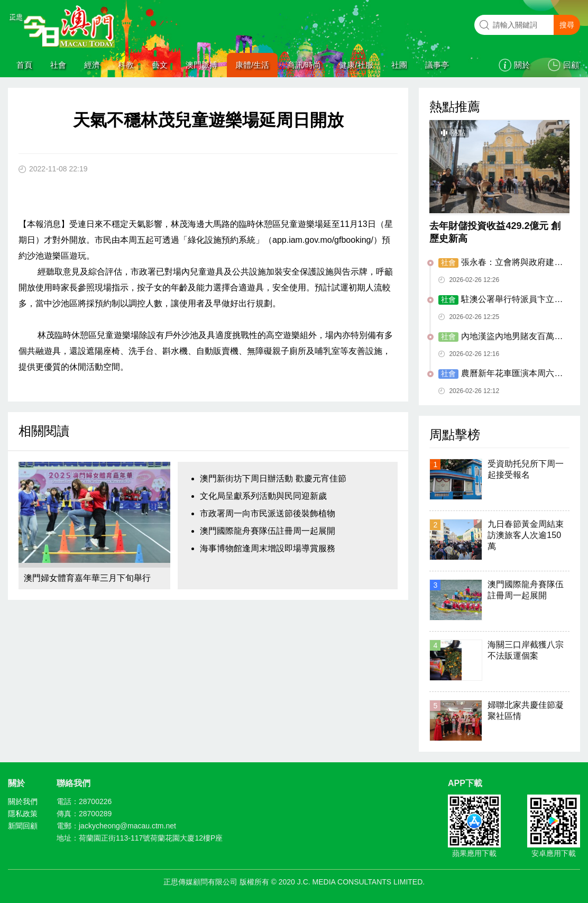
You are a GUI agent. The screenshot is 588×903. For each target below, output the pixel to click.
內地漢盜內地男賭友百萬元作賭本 (500, 337)
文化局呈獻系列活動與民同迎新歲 (263, 496)
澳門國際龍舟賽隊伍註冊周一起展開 (268, 531)
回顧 (571, 65)
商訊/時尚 (304, 65)
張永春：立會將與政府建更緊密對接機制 (500, 263)
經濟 (92, 65)
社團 (399, 65)
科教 (126, 65)
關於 (522, 65)
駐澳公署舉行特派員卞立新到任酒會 (500, 300)
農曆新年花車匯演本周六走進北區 (500, 374)
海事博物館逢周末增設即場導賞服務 (268, 548)
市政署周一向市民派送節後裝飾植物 (268, 513)
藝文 (160, 65)
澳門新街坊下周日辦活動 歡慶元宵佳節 (273, 478)
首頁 (24, 65)
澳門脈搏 (201, 65)
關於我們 (23, 801)
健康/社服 (356, 65)
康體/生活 (252, 65)
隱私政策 (23, 814)
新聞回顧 (23, 826)
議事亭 (437, 65)
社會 (58, 65)
